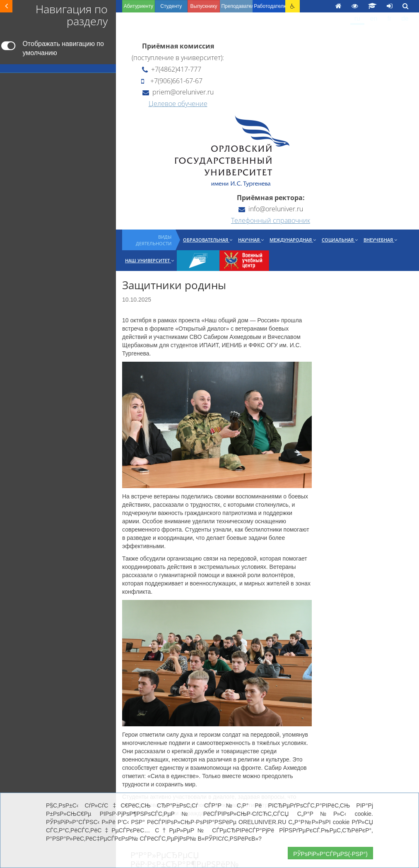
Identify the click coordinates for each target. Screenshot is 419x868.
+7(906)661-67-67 (172, 81)
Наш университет (149, 260)
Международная (293, 240)
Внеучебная (380, 240)
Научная (251, 240)
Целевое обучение (178, 104)
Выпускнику (204, 6)
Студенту (171, 6)
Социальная (340, 240)
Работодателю (270, 6)
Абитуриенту (138, 6)
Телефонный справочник (271, 220)
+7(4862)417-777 (172, 69)
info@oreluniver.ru (271, 209)
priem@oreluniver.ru (178, 92)
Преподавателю (237, 6)
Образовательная (208, 240)
